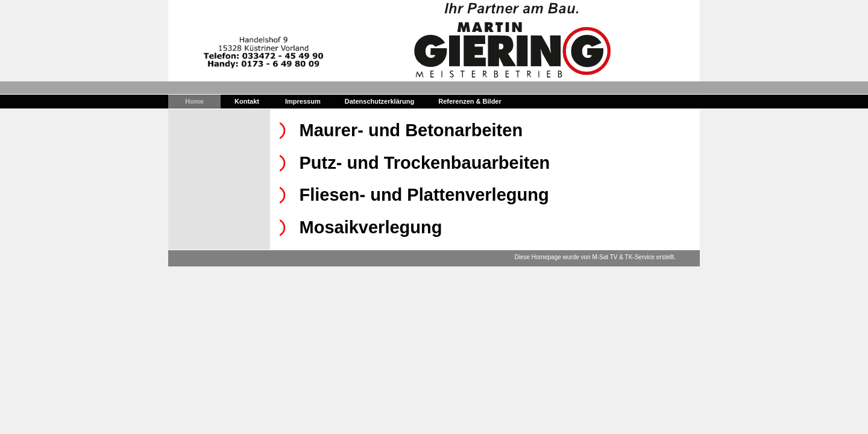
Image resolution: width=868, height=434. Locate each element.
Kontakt (247, 101)
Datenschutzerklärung (380, 101)
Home (194, 101)
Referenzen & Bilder (470, 101)
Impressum (303, 101)
